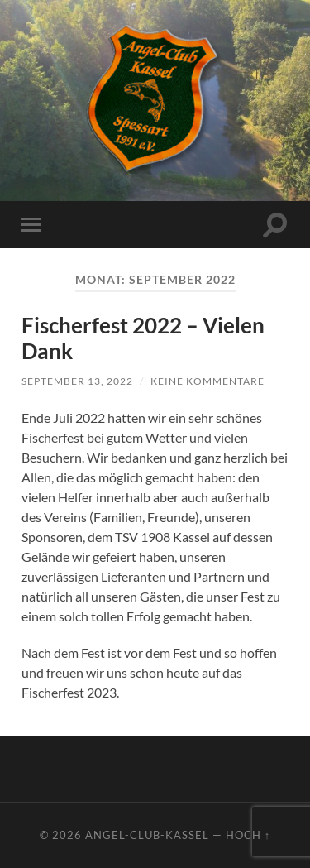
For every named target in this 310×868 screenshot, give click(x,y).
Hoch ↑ (248, 835)
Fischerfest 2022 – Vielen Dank (143, 338)
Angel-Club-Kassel (147, 835)
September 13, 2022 (77, 381)
